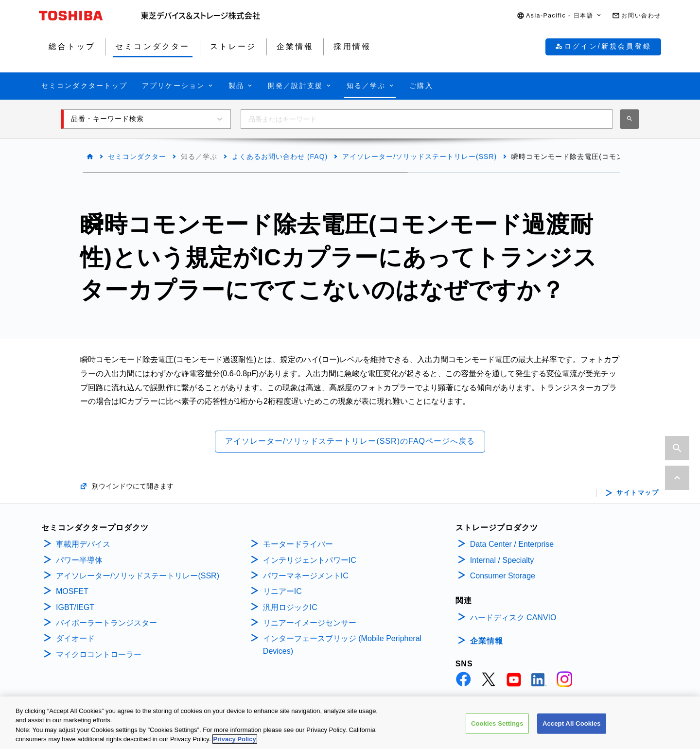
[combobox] (427, 119)
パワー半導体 (79, 560)
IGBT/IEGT (75, 607)
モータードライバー (298, 544)
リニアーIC (282, 591)
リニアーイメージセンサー (310, 623)
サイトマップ (638, 493)
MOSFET (72, 591)
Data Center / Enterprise (512, 544)
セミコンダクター (137, 157)
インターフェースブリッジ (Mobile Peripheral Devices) (342, 645)
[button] (560, 16)
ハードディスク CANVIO (513, 618)
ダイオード (75, 638)
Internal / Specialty (502, 560)
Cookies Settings (497, 732)
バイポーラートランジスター (106, 623)
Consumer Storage (503, 576)
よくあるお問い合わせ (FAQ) (280, 157)
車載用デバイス (83, 544)
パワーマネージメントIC (306, 576)
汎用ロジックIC (290, 607)
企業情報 (487, 641)
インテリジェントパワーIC (310, 560)
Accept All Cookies (572, 732)
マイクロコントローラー (99, 654)
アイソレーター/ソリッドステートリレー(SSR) (420, 157)
